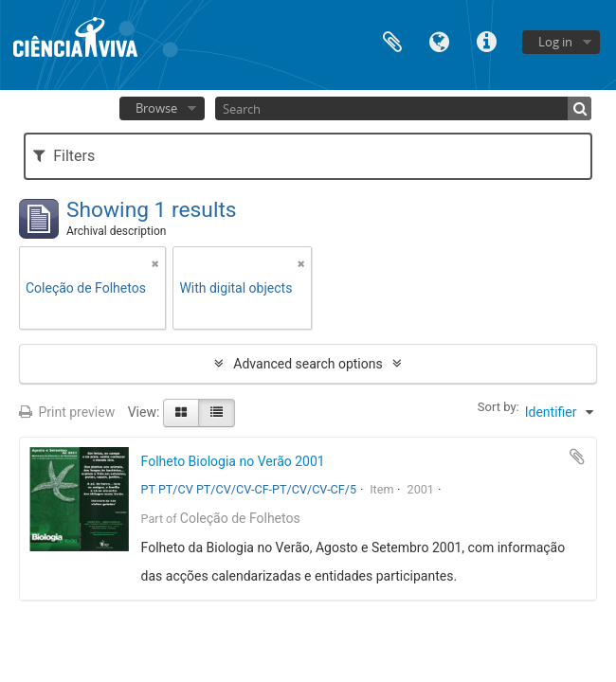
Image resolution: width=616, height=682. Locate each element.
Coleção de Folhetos (240, 518)
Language (440, 40)
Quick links (487, 40)
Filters (64, 156)
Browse (156, 108)
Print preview (67, 412)
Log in (555, 42)
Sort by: (498, 407)
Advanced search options (308, 364)
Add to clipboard (577, 457)
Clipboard (392, 40)
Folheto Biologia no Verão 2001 (233, 461)
